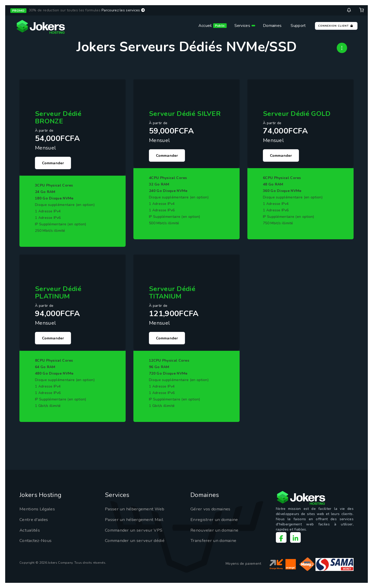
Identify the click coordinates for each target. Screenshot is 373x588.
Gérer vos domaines (212, 512)
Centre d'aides (35, 522)
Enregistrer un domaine (216, 522)
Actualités (30, 533)
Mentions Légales (39, 512)
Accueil (205, 26)
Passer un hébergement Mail (137, 522)
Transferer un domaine (215, 543)
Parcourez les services (123, 10)
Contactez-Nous (37, 543)
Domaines (272, 26)
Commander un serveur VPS (136, 533)
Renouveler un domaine (217, 533)
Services (242, 26)
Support (298, 26)
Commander (55, 163)
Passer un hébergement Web (137, 512)
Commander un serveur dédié (138, 543)
